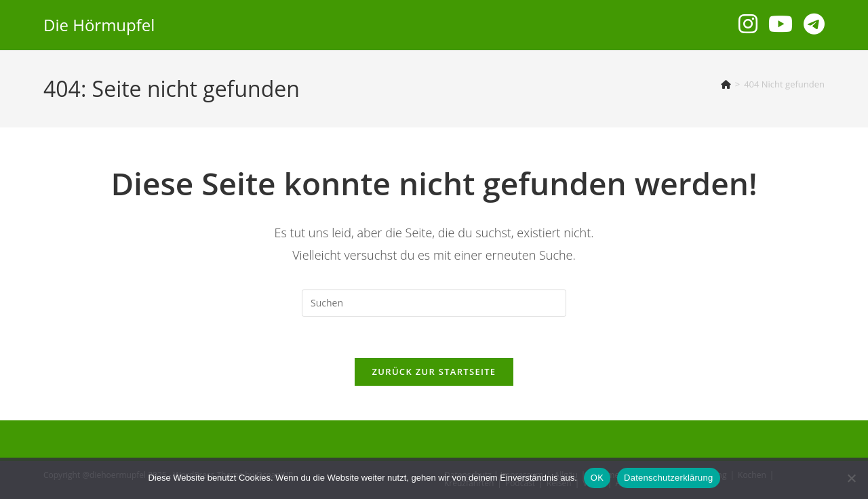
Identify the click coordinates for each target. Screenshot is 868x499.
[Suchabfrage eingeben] (434, 303)
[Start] (726, 84)
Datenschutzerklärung (668, 478)
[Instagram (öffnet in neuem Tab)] (748, 24)
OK (597, 478)
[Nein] (851, 478)
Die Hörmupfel (99, 25)
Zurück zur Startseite (434, 372)
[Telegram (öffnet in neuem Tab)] (814, 24)
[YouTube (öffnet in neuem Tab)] (781, 24)
